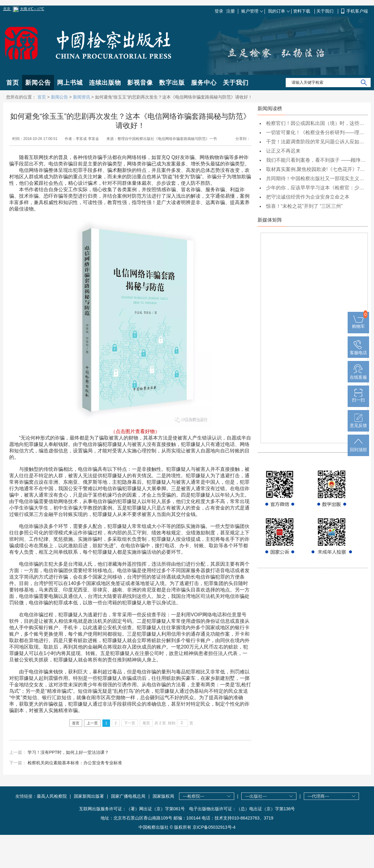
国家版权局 (163, 796)
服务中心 (204, 83)
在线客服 (358, 375)
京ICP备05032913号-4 (214, 827)
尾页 (146, 723)
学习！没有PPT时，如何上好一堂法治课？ (68, 752)
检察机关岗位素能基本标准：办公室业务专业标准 (75, 763)
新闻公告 (38, 83)
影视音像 (140, 83)
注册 (231, 11)
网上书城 (70, 83)
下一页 (130, 723)
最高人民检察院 (52, 796)
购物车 (358, 324)
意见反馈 (358, 423)
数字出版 (172, 83)
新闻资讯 (82, 97)
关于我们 (326, 11)
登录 (219, 11)
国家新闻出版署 (89, 796)
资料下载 (302, 11)
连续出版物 (105, 83)
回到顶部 (358, 447)
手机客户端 (357, 11)
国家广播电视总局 (128, 796)
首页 (13, 83)
